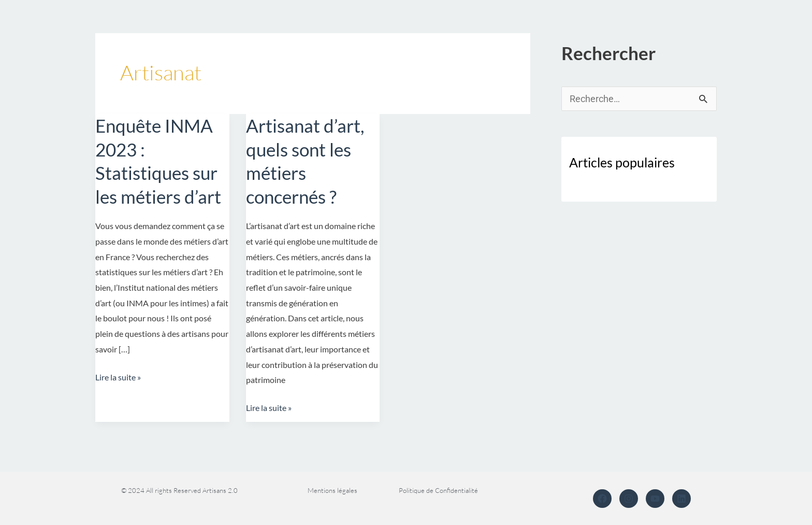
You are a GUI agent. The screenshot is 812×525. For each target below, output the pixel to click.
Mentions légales (332, 490)
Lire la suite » (118, 376)
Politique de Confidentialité (438, 490)
